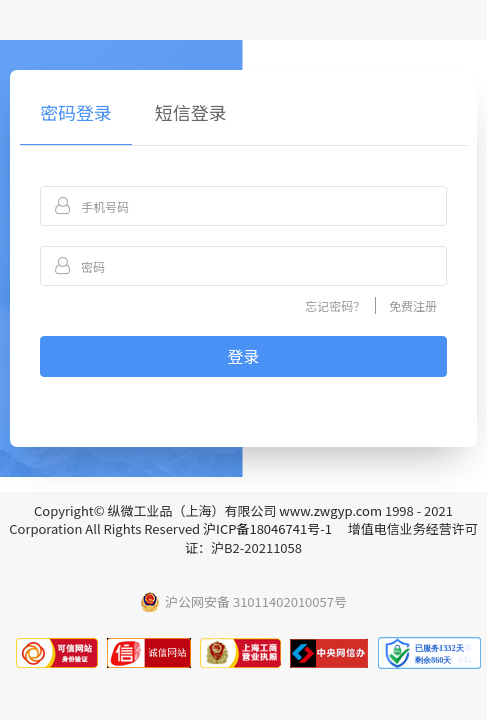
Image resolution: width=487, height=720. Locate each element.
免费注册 (413, 305)
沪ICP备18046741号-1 (267, 528)
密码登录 (76, 112)
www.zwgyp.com (330, 510)
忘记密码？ (335, 305)
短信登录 (191, 112)
